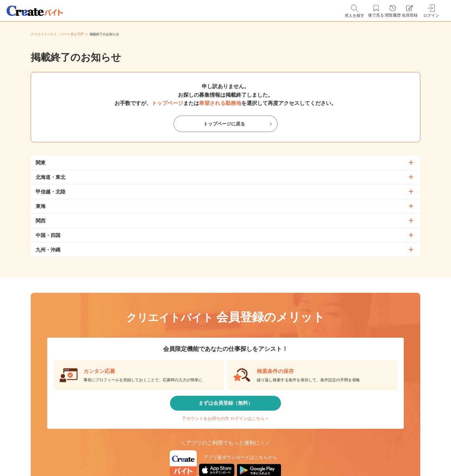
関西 (41, 221)
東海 (41, 206)
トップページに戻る (224, 124)
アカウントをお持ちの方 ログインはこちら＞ (225, 426)
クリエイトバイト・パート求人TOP (57, 34)
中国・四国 (48, 235)
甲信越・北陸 (51, 192)
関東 (41, 163)
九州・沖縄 (48, 250)
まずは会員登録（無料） (225, 406)
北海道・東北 (51, 177)
